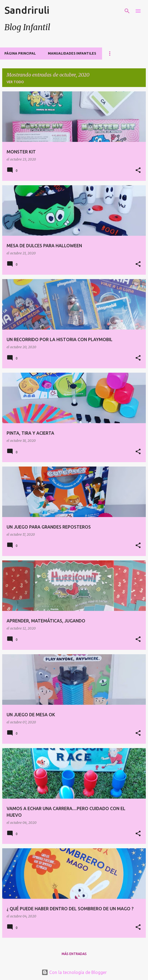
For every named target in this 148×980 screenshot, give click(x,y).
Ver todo (15, 82)
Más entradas (74, 954)
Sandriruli (27, 10)
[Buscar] (127, 11)
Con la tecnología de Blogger (74, 972)
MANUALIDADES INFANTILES (72, 53)
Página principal (20, 53)
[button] (138, 171)
